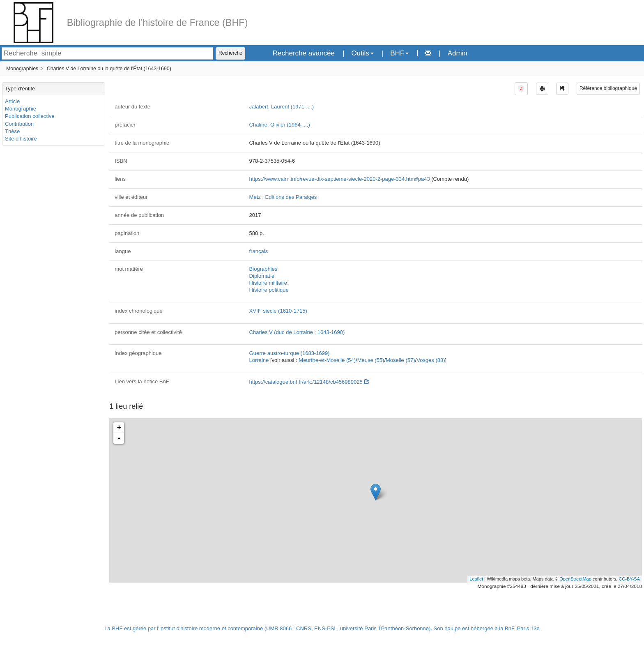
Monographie (21, 109)
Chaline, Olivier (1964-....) (280, 125)
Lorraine (259, 360)
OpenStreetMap (575, 579)
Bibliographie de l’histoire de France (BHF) (158, 23)
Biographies (263, 269)
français (259, 251)
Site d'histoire (21, 139)
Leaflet (476, 579)
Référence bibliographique (608, 88)
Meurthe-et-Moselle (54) (327, 360)
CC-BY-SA (629, 579)
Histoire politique (269, 290)
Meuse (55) (371, 360)
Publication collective (30, 116)
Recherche (230, 53)
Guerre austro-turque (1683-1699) (290, 353)
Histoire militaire (268, 283)
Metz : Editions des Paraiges (283, 197)
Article (12, 101)
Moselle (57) (400, 360)
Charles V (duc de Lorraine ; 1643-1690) (297, 332)
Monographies (22, 69)
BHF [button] (399, 53)
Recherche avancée (304, 53)
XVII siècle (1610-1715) (278, 311)
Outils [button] (362, 53)
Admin (458, 53)
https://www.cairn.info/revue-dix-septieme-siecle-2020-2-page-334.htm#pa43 (340, 179)
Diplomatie (262, 276)
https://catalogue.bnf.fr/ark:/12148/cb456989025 (309, 382)
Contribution (19, 124)
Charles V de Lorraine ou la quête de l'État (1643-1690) (109, 69)
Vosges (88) (431, 360)
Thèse (12, 131)
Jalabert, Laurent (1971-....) (282, 107)
